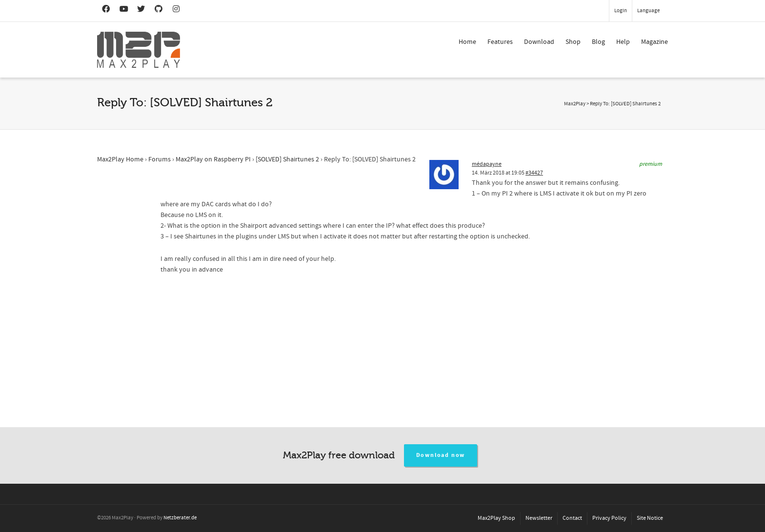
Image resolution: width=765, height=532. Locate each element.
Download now (441, 455)
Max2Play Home (120, 159)
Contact (572, 518)
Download (539, 42)
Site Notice (650, 518)
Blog (598, 42)
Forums (160, 159)
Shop (573, 42)
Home (467, 42)
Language (648, 11)
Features (500, 42)
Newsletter (539, 518)
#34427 (534, 173)
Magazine (654, 42)
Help (623, 42)
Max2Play (575, 104)
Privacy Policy (609, 518)
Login (621, 11)
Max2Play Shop (496, 518)
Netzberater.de (180, 518)
